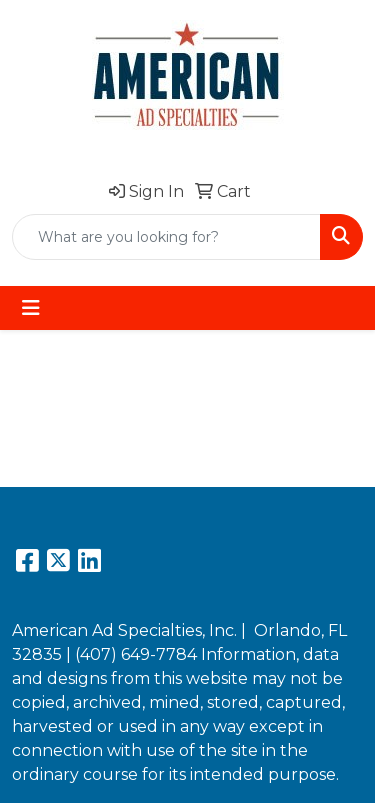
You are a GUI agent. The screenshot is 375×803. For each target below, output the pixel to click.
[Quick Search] (166, 237)
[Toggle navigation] (31, 308)
